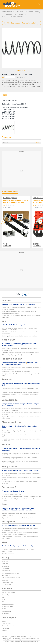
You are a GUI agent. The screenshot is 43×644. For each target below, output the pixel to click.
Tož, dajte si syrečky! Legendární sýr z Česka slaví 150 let (18, 355)
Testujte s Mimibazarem (8, 592)
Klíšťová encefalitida (8, 515)
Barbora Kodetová (7, 551)
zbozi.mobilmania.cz (8, 12)
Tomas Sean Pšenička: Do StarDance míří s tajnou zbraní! (18, 549)
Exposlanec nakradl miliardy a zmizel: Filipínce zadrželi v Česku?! (20, 353)
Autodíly (37, 12)
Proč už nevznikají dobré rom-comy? (12, 494)
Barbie (4, 597)
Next (40, 222)
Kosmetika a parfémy (8, 604)
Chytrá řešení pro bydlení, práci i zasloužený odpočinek (17, 518)
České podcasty (6, 623)
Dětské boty (5, 609)
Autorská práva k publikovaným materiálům (15, 638)
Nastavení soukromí (20, 641)
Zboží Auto (5, 580)
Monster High (6, 595)
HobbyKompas (6, 575)
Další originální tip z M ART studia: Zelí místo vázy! (16, 371)
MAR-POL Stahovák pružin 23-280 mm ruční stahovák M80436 (16, 201)
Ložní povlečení (6, 611)
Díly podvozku (7, 14)
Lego (3, 599)
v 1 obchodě (7, 246)
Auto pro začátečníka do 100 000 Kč (12, 578)
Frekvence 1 (5, 628)
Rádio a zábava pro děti (8, 626)
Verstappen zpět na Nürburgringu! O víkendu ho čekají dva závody (20, 392)
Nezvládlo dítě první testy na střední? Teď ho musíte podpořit (19, 513)
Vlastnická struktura (32, 641)
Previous (3, 222)
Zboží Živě (5, 564)
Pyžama (4, 602)
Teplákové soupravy (7, 606)
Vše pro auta (29, 12)
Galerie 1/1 (21, 70)
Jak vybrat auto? (6, 585)
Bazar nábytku (6, 613)
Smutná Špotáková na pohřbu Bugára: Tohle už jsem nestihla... (19, 336)
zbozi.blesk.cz (6, 571)
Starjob (4, 621)
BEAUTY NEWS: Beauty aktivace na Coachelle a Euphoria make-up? (21, 497)
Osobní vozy (5, 566)
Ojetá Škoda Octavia (8, 582)
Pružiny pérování (19, 14)
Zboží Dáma (5, 568)
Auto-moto (20, 12)
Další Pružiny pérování (10, 198)
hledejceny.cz (6, 561)
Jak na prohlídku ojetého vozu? (11, 573)
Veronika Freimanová (8, 554)
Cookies (11, 641)
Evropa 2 (4, 631)
